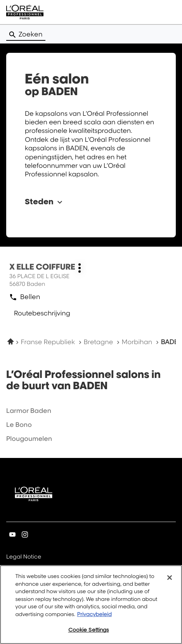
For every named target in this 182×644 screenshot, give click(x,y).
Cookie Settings (89, 630)
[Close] (170, 578)
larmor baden (29, 411)
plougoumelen (29, 439)
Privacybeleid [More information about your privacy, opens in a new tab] (94, 614)
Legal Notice (24, 557)
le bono (19, 425)
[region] (91, 605)
